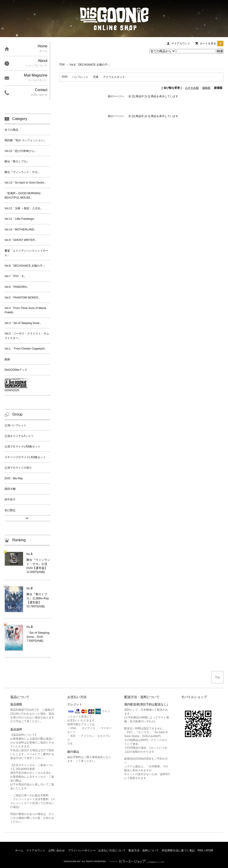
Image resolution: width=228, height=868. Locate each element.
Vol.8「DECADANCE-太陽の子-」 (90, 65)
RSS (201, 850)
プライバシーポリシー (82, 850)
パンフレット (80, 77)
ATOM (209, 850)
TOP (62, 65)
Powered (137, 861)
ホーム (19, 850)
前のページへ (116, 96)
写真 (96, 77)
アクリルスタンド (114, 77)
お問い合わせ (57, 850)
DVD (65, 77)
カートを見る (212, 43)
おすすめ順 (192, 88)
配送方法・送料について (144, 850)
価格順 (206, 88)
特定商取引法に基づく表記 (178, 850)
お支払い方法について (112, 850)
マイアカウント (181, 43)
